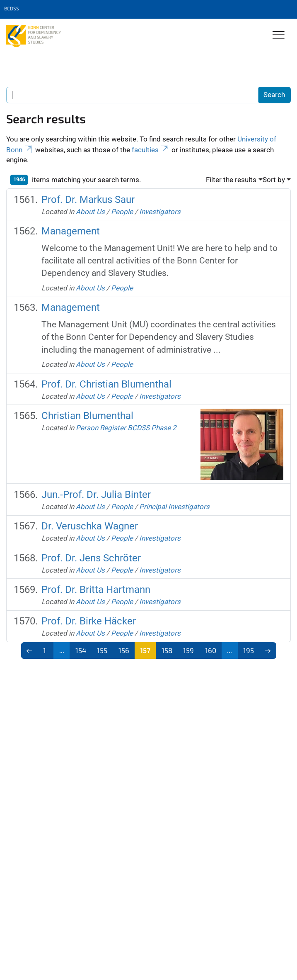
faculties (151, 150)
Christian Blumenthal (87, 416)
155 (102, 650)
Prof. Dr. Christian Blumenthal (106, 384)
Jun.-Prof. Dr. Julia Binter (96, 495)
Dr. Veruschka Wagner (90, 526)
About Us (90, 212)
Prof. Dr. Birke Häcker (89, 621)
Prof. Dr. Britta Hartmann (96, 590)
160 (211, 650)
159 (188, 650)
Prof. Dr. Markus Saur (88, 200)
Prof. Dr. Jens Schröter (91, 558)
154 (81, 650)
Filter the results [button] (231, 180)
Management (71, 231)
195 (249, 650)
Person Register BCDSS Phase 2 (126, 428)
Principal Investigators (174, 507)
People (122, 212)
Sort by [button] (274, 180)
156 (124, 650)
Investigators (160, 212)
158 (167, 650)
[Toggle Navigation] (279, 35)
